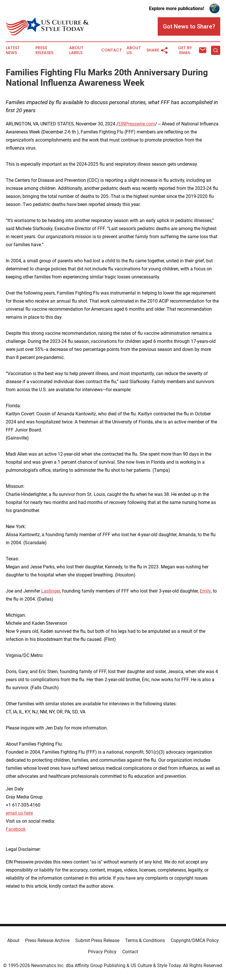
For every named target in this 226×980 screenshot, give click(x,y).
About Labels (76, 50)
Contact (112, 50)
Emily (205, 591)
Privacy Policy (102, 952)
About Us (134, 50)
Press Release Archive (47, 940)
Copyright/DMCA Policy (195, 940)
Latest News (13, 50)
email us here (19, 813)
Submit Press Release (97, 940)
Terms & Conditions (145, 940)
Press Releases (44, 50)
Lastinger (51, 591)
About (13, 940)
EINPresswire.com (137, 124)
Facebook (16, 829)
